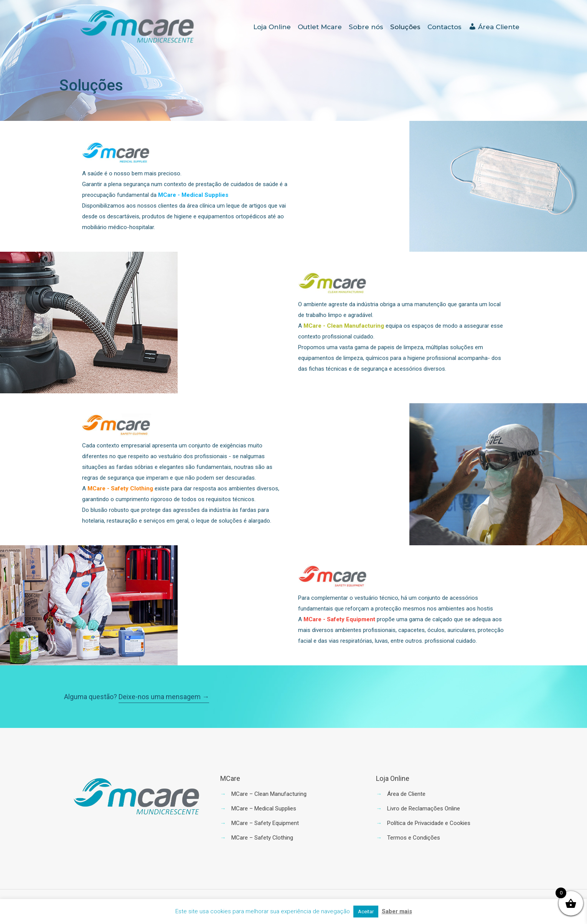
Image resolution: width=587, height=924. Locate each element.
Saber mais (397, 911)
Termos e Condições (414, 838)
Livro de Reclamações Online (424, 808)
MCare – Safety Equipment (265, 823)
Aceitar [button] (366, 912)
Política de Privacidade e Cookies (429, 823)
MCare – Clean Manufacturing (269, 794)
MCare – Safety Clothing (262, 838)
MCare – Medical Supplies (264, 808)
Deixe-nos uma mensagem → (164, 697)
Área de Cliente (406, 794)
